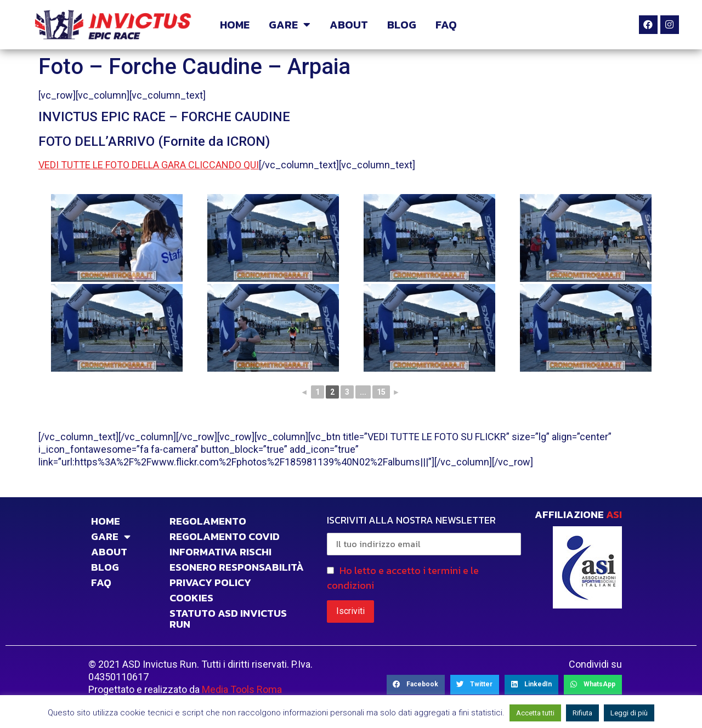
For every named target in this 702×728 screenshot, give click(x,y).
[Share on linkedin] (531, 685)
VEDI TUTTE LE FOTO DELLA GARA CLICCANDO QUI (149, 165)
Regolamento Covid (225, 537)
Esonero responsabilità (237, 567)
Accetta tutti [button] (535, 713)
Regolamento (208, 521)
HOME (235, 25)
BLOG (402, 25)
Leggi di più (629, 713)
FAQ (446, 25)
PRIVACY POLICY (210, 583)
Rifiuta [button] (582, 713)
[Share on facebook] (416, 685)
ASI (614, 514)
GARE (290, 25)
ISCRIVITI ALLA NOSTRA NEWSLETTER (424, 534)
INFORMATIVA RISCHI (220, 552)
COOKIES (191, 598)
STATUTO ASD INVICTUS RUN (228, 619)
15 (381, 392)
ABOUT (349, 25)
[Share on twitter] (475, 685)
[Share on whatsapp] (593, 685)
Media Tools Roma (242, 689)
